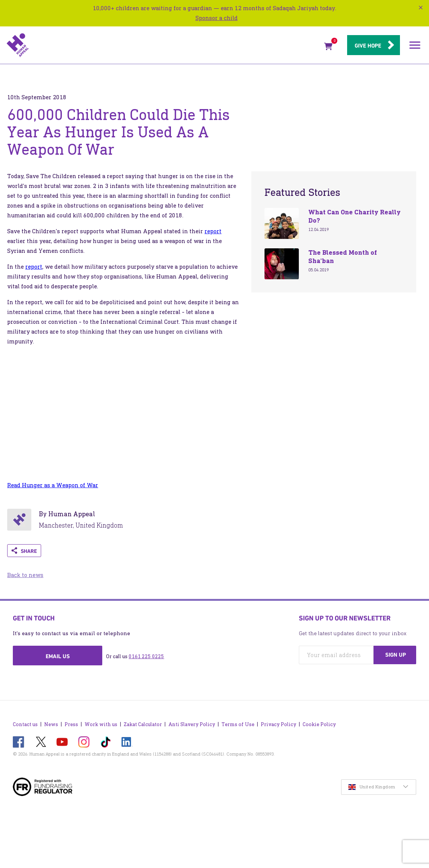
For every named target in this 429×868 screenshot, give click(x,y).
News (51, 724)
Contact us (25, 724)
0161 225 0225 (146, 656)
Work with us (101, 724)
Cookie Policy (319, 724)
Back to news (25, 575)
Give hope (368, 46)
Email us (58, 656)
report (213, 231)
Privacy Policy (278, 724)
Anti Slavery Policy (192, 724)
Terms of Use (238, 724)
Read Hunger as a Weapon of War (53, 485)
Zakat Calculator (143, 724)
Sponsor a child (217, 18)
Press (71, 724)
